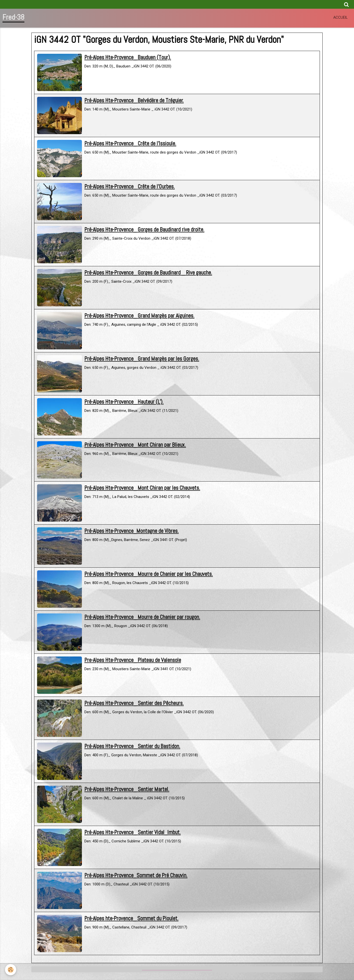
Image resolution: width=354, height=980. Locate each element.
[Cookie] (11, 970)
